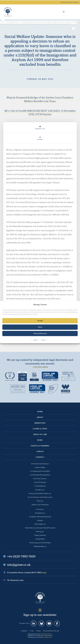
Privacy (43, 340)
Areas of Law (40, 434)
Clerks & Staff (40, 429)
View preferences (40, 333)
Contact (40, 457)
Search (64, 12)
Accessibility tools (70, 2)
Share (40, 138)
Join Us (40, 451)
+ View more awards (40, 367)
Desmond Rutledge (27, 97)
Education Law (40, 490)
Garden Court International (40, 505)
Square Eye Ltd (47, 637)
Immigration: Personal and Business (40, 517)
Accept (40, 321)
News (40, 440)
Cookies (35, 340)
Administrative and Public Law (40, 464)
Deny (40, 327)
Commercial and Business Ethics (40, 475)
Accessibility (24, 631)
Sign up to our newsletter (40, 615)
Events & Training (40, 446)
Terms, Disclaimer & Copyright (51, 631)
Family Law (40, 501)
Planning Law (40, 532)
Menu (75, 12)
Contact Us (40, 128)
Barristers (40, 423)
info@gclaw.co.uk (19, 565)
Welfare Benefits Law (40, 546)
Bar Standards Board (45, 634)
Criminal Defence (40, 486)
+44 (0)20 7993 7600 (69, 12)
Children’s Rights (40, 467)
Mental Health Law (40, 524)
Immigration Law (40, 513)
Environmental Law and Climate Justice (40, 497)
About (40, 417)
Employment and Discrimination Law (40, 493)
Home (40, 412)
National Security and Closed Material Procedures (40, 528)
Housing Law (40, 509)
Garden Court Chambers (8, 12)
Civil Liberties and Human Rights (40, 471)
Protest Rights (40, 539)
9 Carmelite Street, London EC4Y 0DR (27, 572)
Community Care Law (40, 479)
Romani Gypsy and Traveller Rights (40, 543)
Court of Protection (40, 482)
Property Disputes (40, 535)
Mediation (40, 520)
